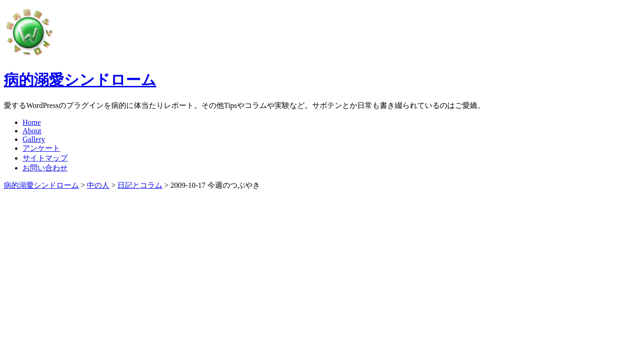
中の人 (98, 185)
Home (32, 122)
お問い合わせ (45, 168)
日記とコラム (140, 185)
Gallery (34, 139)
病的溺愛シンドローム (80, 80)
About (32, 131)
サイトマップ (45, 158)
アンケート (41, 148)
